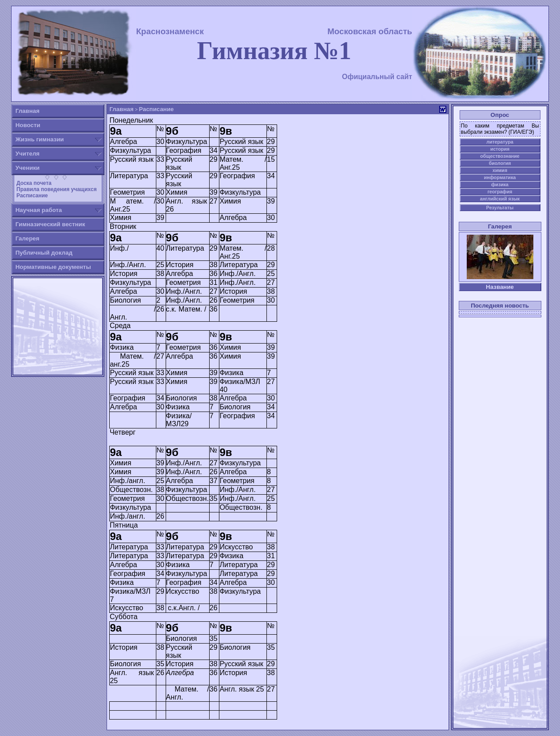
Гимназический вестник (50, 224)
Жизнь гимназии (40, 139)
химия (500, 170)
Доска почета (33, 183)
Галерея (28, 238)
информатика (500, 177)
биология (500, 163)
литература (500, 142)
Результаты (500, 208)
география (500, 192)
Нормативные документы (53, 267)
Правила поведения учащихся (56, 189)
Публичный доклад (44, 253)
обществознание (500, 156)
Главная (28, 111)
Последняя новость (500, 306)
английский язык (500, 199)
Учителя (28, 154)
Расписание (32, 196)
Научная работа (39, 210)
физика (500, 184)
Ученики (28, 168)
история (500, 149)
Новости (28, 125)
